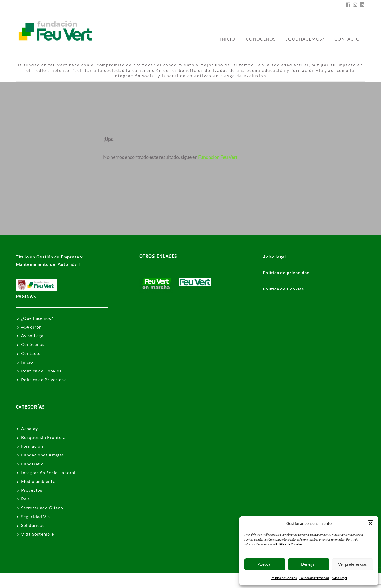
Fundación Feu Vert (218, 157)
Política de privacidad (286, 273)
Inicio (27, 362)
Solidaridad (33, 525)
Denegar (309, 564)
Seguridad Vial (36, 516)
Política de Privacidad (314, 578)
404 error (31, 327)
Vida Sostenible (38, 534)
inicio (228, 39)
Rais (26, 499)
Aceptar (265, 564)
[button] (370, 523)
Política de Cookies (284, 578)
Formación (32, 446)
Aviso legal (274, 257)
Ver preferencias (353, 564)
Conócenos (261, 39)
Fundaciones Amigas (43, 455)
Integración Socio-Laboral (48, 472)
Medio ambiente (38, 481)
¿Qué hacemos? (305, 39)
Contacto (347, 39)
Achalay (30, 428)
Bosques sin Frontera (43, 437)
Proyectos (32, 490)
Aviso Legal (339, 578)
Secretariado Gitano (42, 508)
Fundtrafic (32, 464)
